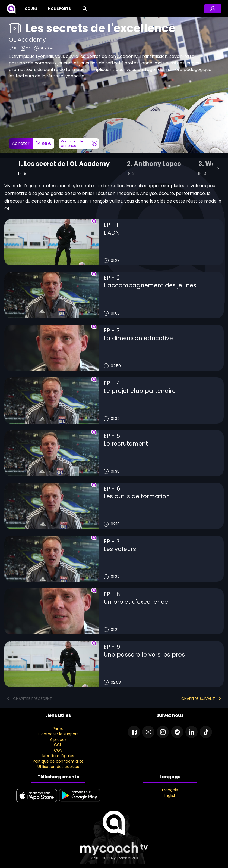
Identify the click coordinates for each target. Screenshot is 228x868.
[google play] (80, 802)
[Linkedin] (191, 732)
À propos (58, 739)
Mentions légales (58, 756)
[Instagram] (163, 732)
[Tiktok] (206, 732)
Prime (58, 729)
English (170, 795)
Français (170, 790)
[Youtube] (148, 732)
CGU (58, 745)
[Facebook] (134, 732)
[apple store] (37, 802)
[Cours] (30, 9)
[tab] (64, 169)
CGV (58, 750)
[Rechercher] (85, 9)
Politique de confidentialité (58, 761)
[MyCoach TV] (11, 9)
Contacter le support (58, 734)
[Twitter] (177, 732)
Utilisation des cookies (58, 767)
